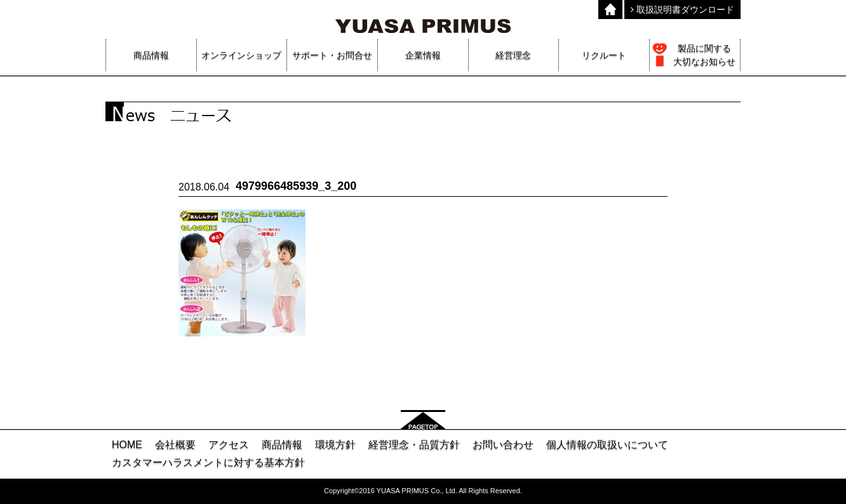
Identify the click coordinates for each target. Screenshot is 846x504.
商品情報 (282, 445)
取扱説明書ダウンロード (682, 10)
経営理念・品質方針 (414, 445)
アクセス (229, 445)
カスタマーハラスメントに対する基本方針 (208, 462)
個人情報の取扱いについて (607, 445)
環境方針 (335, 445)
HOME (127, 445)
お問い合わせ (503, 445)
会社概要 (175, 445)
